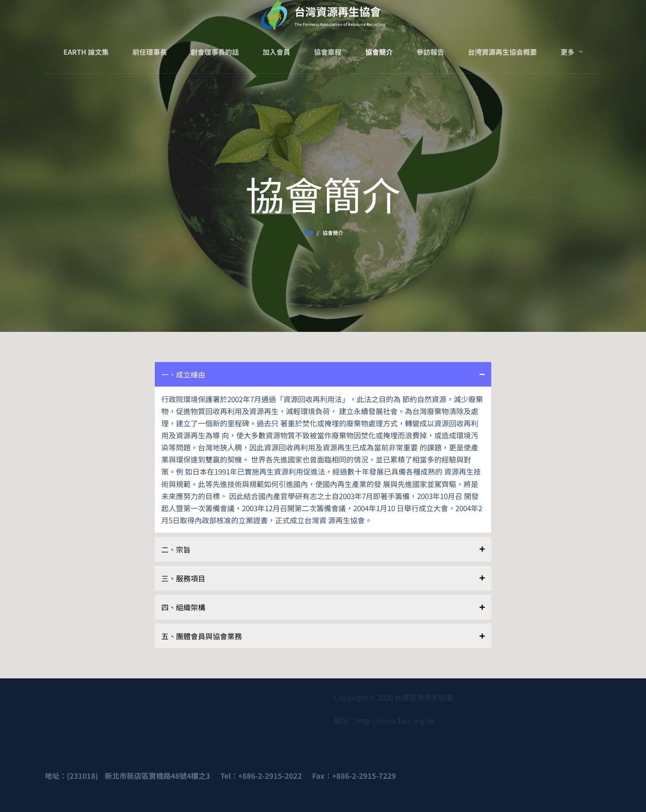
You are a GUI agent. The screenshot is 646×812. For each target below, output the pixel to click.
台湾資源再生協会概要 (502, 52)
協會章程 (328, 52)
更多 (573, 52)
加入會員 (276, 52)
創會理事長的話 (215, 52)
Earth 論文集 (86, 52)
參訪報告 (430, 52)
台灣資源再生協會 (338, 11)
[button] (323, 374)
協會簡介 (379, 52)
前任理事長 (150, 52)
